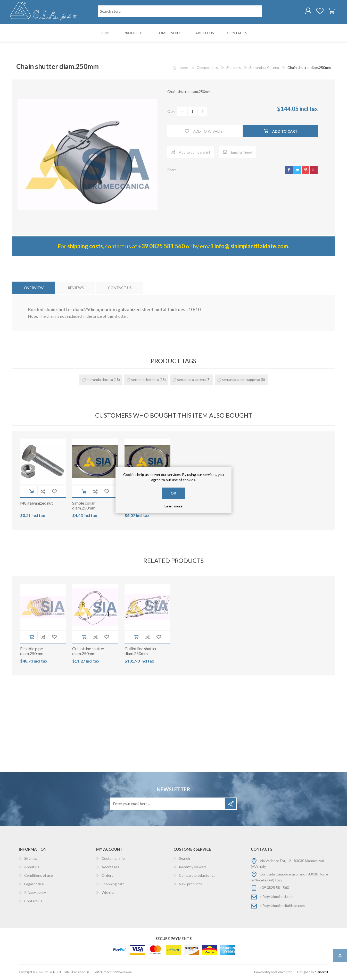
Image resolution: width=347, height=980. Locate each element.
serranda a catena (191, 381)
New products (190, 885)
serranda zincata (100, 381)
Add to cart (32, 492)
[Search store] (180, 12)
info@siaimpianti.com (276, 898)
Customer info (113, 859)
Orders (107, 876)
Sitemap (31, 859)
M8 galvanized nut (36, 504)
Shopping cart (329, 11)
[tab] (34, 289)
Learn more (173, 506)
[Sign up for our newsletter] (168, 805)
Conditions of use (39, 876)
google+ (314, 171)
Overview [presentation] (34, 289)
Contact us (33, 902)
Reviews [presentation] (76, 289)
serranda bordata (145, 381)
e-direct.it (321, 973)
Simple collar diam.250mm (84, 506)
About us (32, 868)
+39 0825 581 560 (162, 247)
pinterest (305, 171)
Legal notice (34, 885)
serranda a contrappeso (241, 381)
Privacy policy (35, 893)
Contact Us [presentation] (120, 289)
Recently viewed (192, 868)
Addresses (110, 868)
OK (173, 493)
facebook (289, 171)
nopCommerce (282, 973)
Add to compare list (43, 492)
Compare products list (197, 876)
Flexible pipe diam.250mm (32, 652)
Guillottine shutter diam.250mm (88, 652)
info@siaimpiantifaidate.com (282, 907)
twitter (297, 171)
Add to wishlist (54, 492)
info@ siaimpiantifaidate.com (251, 247)
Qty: (171, 112)
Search (184, 859)
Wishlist (108, 893)
